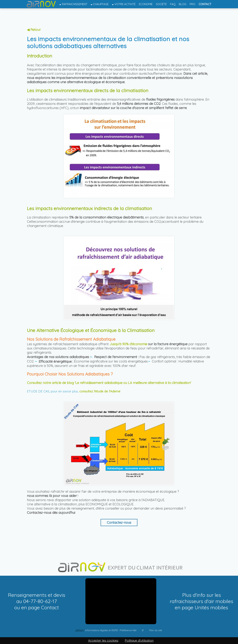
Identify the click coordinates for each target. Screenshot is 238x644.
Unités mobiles (211, 607)
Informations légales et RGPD (101, 630)
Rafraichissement (73, 4)
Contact (205, 4)
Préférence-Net (128, 630)
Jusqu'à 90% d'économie (128, 344)
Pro (192, 4)
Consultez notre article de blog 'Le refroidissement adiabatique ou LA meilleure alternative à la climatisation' (109, 383)
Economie (146, 4)
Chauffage (100, 4)
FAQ (173, 4)
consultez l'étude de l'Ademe (100, 391)
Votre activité (124, 4)
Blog (183, 4)
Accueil (41, 4)
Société (161, 4)
